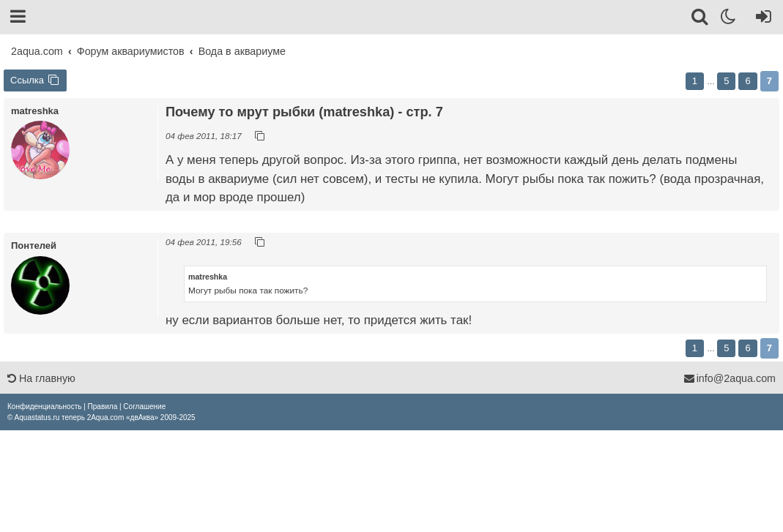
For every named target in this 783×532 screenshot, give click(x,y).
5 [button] (726, 81)
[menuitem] (44, 407)
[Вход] (761, 19)
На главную (41, 378)
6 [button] (747, 81)
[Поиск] (701, 19)
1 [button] (695, 81)
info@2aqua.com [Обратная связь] (730, 378)
